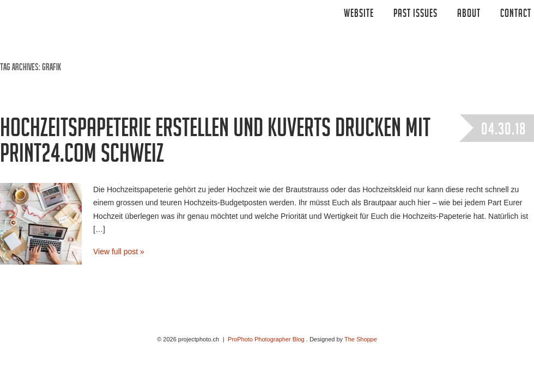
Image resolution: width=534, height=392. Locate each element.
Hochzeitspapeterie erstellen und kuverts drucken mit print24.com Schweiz (215, 144)
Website (359, 15)
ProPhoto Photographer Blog (266, 339)
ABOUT (469, 15)
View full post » (119, 252)
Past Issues (415, 15)
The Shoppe (361, 339)
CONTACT (516, 15)
